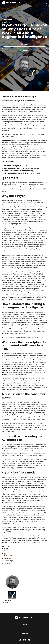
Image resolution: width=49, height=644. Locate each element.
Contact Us (25, 629)
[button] (42, 3)
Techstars (7, 563)
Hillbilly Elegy (8, 561)
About (24, 625)
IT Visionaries (8, 20)
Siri (5, 553)
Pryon (45, 118)
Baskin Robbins (9, 556)
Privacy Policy (25, 633)
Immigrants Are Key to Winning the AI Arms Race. (24, 446)
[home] (12, 3)
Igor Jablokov (6, 105)
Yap (5, 551)
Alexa (6, 549)
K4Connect (8, 558)
